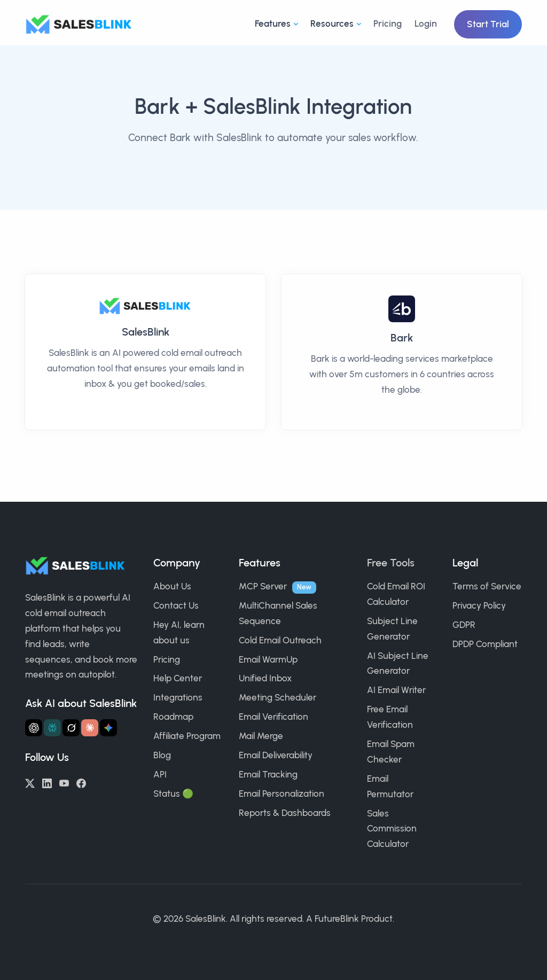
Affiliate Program (187, 736)
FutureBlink (337, 919)
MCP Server (263, 586)
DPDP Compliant (485, 644)
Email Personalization (282, 794)
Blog (162, 755)
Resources (332, 24)
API (160, 774)
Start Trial (488, 24)
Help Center (178, 678)
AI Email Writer (396, 690)
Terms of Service (487, 586)
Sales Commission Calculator (392, 829)
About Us (172, 586)
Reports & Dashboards (285, 813)
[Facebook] (81, 782)
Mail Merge (261, 736)
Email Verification (273, 717)
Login (426, 24)
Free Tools (391, 563)
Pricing (388, 24)
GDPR (464, 625)
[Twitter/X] (30, 782)
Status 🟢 (173, 794)
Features (273, 24)
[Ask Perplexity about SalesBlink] (52, 728)
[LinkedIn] (47, 782)
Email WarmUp (268, 659)
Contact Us (176, 605)
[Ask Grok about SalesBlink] (71, 728)
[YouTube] (64, 782)
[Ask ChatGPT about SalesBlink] (34, 728)
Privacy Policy (479, 605)
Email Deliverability (276, 755)
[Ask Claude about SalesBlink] (90, 728)
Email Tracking (268, 774)
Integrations (178, 697)
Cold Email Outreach (280, 640)
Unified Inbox (265, 678)
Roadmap (173, 717)
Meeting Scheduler (278, 697)
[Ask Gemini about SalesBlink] (108, 728)
